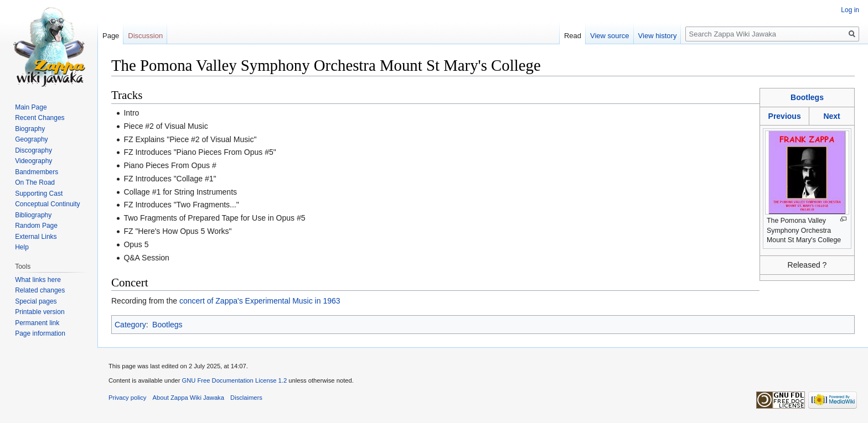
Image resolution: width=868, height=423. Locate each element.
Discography (33, 150)
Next (831, 116)
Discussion (145, 36)
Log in (850, 10)
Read (573, 36)
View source (610, 36)
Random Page (36, 226)
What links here (38, 280)
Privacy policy (127, 398)
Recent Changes (40, 118)
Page (111, 36)
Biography (30, 129)
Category (130, 325)
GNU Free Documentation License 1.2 (234, 380)
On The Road (35, 182)
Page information (40, 333)
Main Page (31, 107)
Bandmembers (37, 172)
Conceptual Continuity (47, 204)
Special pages (36, 301)
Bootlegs (807, 97)
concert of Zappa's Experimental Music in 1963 (260, 301)
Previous (785, 116)
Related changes (40, 290)
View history (658, 36)
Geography (31, 139)
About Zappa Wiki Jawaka (188, 398)
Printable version (40, 312)
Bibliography (33, 215)
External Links (36, 237)
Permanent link (37, 323)
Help (22, 247)
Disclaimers (246, 398)
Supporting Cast (39, 194)
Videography (33, 161)
